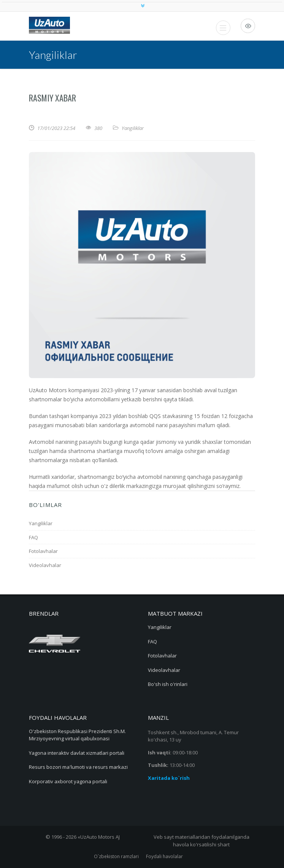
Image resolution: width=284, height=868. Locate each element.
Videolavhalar (45, 565)
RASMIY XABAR (52, 98)
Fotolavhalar (43, 551)
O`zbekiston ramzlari (116, 856)
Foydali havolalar (164, 856)
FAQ (33, 537)
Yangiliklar (133, 128)
